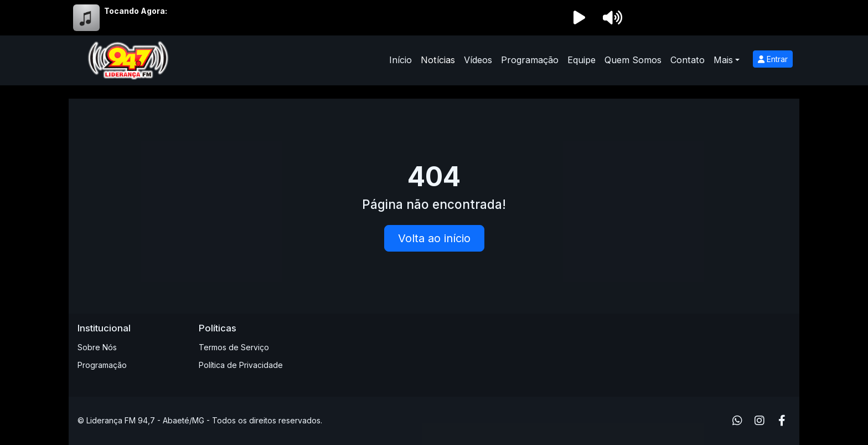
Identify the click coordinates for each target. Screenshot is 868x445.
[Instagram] (759, 421)
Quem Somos (633, 60)
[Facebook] (782, 421)
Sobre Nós (97, 347)
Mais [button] (723, 60)
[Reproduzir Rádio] (579, 18)
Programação (530, 60)
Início (401, 60)
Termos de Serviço (234, 347)
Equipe (582, 60)
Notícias (438, 60)
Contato (688, 60)
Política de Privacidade (241, 365)
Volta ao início (434, 238)
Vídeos (478, 60)
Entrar (773, 59)
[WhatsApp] (737, 421)
